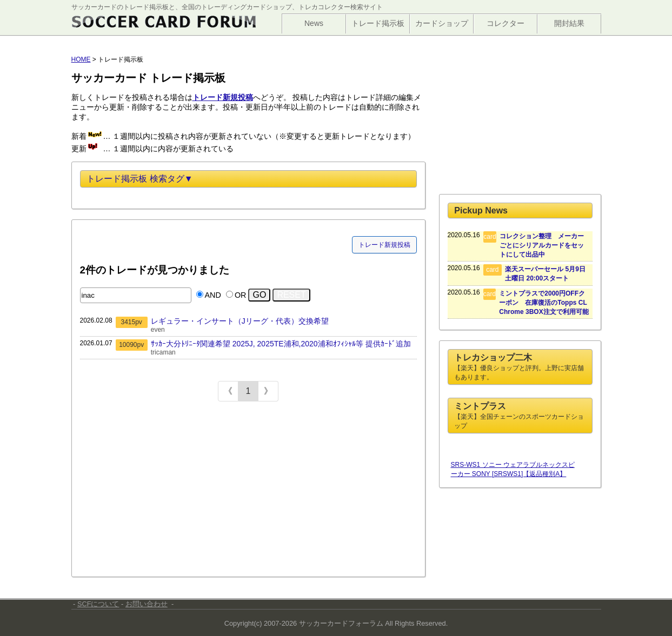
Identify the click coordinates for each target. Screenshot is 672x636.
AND (213, 295)
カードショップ (442, 23)
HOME (81, 59)
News (314, 23)
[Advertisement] (161, 491)
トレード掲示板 (378, 23)
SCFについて (98, 604)
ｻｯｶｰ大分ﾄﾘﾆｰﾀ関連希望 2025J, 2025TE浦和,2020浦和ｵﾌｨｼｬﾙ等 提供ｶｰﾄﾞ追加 (281, 344)
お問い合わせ (147, 604)
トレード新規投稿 (384, 245)
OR (241, 295)
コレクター (505, 23)
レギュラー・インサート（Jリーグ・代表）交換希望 (240, 321)
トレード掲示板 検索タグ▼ (139, 179)
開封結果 (569, 23)
